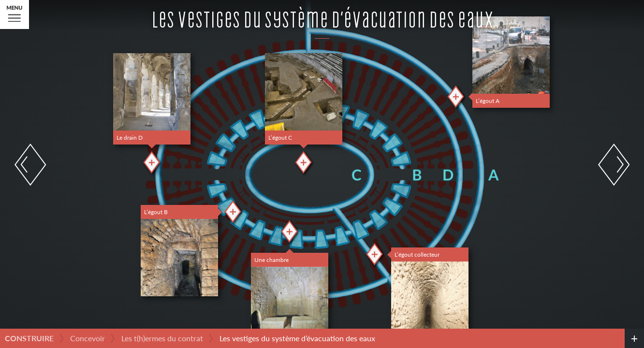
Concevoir (88, 338)
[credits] (634, 338)
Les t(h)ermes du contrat (162, 338)
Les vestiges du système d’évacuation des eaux (297, 338)
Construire (29, 338)
